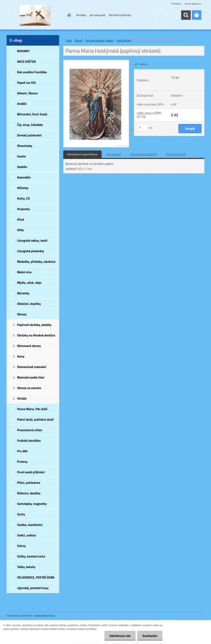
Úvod (69, 40)
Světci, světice (27, 535)
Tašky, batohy (26, 567)
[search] (186, 15)
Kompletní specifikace (82, 154)
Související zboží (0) (144, 154)
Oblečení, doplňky (29, 304)
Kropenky (23, 209)
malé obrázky (124, 40)
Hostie (21, 156)
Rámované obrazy (29, 346)
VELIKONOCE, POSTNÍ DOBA (36, 577)
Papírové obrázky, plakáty (34, 325)
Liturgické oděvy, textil (32, 241)
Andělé (22, 104)
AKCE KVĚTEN (26, 62)
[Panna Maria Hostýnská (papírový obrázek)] (96, 62)
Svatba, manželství (30, 525)
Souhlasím (150, 636)
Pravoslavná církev (30, 430)
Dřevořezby (25, 146)
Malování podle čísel (31, 377)
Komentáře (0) (176, 154)
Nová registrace (193, 4)
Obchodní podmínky (120, 15)
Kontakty (81, 15)
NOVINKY (23, 51)
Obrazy (22, 314)
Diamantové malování (32, 367)
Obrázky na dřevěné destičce (36, 335)
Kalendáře (24, 177)
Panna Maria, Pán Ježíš (32, 409)
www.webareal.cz (45, 615)
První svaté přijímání (31, 472)
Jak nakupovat (98, 15)
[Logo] (35, 15)
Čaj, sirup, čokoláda (30, 125)
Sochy (21, 514)
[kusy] (142, 128)
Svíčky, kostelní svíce (31, 556)
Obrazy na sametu (29, 388)
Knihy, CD (23, 198)
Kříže (21, 230)
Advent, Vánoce (27, 93)
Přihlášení (176, 4)
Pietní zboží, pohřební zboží (35, 420)
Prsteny (22, 462)
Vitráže (22, 398)
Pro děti (22, 451)
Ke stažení (114, 154)
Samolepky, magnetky (32, 504)
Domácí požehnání (29, 135)
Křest (21, 220)
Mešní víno (24, 272)
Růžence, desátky (29, 493)
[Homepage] (68, 15)
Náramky (23, 293)
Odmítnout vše (120, 636)
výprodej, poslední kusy (33, 588)
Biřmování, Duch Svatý (32, 114)
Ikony (21, 356)
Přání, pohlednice (29, 483)
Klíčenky (23, 188)
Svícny (21, 546)
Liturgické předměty (30, 251)
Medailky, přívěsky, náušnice (36, 262)
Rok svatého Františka (32, 72)
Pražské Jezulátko (29, 441)
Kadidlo (22, 167)
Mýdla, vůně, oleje (29, 283)
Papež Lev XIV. (27, 83)
